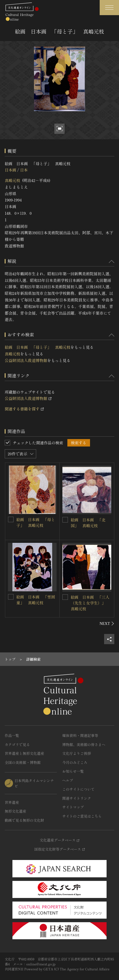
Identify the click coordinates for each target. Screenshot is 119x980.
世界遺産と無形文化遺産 (24, 753)
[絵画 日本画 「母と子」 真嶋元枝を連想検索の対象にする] (11, 519)
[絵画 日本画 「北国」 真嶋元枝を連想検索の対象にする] (65, 520)
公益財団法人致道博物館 (26, 360)
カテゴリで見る (17, 744)
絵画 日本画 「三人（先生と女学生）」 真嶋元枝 (90, 603)
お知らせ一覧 (73, 771)
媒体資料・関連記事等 (80, 735)
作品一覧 (12, 735)
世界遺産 (12, 802)
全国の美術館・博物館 (23, 762)
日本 (24, 170)
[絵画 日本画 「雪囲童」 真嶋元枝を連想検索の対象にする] (11, 597)
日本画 (10, 170)
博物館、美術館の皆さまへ (84, 744)
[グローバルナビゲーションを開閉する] (109, 8)
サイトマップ (73, 807)
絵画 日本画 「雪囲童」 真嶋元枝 (36, 600)
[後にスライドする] (107, 624)
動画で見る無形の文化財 (24, 820)
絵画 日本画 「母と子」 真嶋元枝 (38, 347)
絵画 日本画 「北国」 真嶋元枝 (88, 523)
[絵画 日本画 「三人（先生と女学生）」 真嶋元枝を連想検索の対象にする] (65, 597)
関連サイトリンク (77, 798)
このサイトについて (79, 789)
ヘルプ (68, 780)
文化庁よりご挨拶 (77, 753)
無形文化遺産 (15, 811)
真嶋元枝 (12, 180)
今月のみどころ (75, 762)
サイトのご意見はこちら (82, 816)
